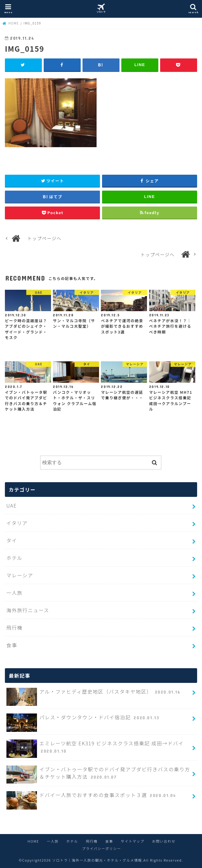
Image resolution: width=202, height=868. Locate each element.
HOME (33, 841)
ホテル (15, 558)
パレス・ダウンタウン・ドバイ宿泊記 (84, 720)
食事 (12, 645)
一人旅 (15, 593)
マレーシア (20, 575)
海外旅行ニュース (28, 610)
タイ (12, 540)
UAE (12, 505)
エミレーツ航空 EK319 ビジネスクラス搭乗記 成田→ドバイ (95, 749)
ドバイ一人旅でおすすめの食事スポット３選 (92, 797)
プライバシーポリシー (101, 848)
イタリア (17, 523)
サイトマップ (132, 841)
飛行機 (15, 628)
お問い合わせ (164, 841)
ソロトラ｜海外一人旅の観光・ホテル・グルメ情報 (97, 860)
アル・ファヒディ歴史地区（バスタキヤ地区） (94, 694)
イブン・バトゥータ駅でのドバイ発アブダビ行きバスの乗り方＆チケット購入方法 (98, 775)
